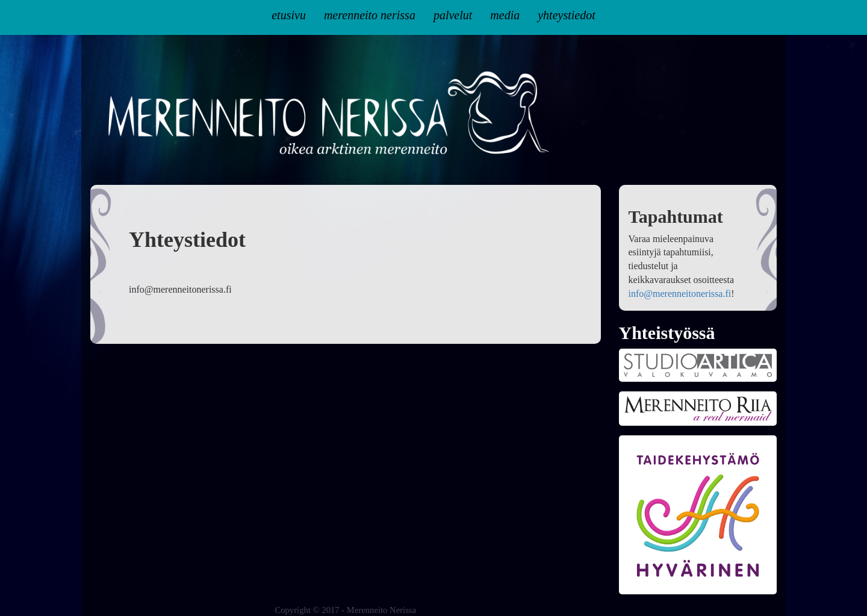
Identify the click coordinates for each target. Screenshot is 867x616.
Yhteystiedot (567, 15)
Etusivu (289, 15)
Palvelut (453, 15)
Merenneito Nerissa (370, 15)
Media (505, 15)
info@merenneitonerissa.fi (680, 294)
